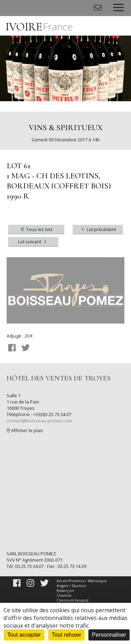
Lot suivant (33, 242)
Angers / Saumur (71, 586)
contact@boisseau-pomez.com (39, 421)
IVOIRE (39, 27)
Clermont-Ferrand (72, 600)
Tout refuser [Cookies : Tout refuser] (66, 635)
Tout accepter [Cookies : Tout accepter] (24, 635)
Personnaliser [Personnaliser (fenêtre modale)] (109, 635)
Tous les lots (36, 229)
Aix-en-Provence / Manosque (82, 581)
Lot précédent (98, 229)
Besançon (65, 591)
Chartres (64, 595)
